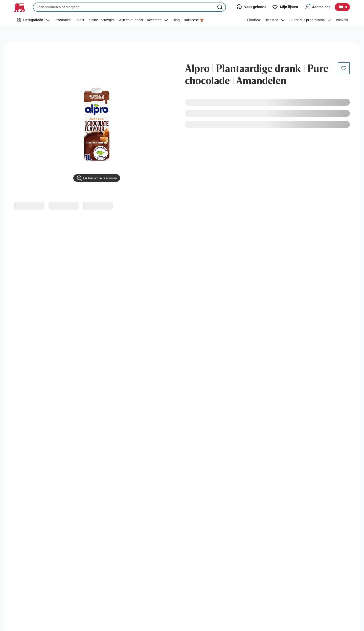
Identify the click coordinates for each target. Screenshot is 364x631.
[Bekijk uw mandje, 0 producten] (342, 7)
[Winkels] (342, 20)
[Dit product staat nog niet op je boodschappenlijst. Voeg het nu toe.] (344, 68)
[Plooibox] (254, 20)
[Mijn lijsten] (285, 7)
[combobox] (129, 7)
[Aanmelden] (317, 7)
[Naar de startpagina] (19, 7)
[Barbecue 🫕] (194, 20)
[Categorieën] (33, 20)
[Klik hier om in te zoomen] (97, 178)
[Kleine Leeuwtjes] (101, 20)
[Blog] (176, 20)
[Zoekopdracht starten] (220, 7)
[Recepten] (158, 20)
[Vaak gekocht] (251, 7)
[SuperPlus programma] (311, 20)
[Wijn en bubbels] (131, 20)
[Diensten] (275, 20)
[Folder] (79, 20)
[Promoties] (62, 20)
